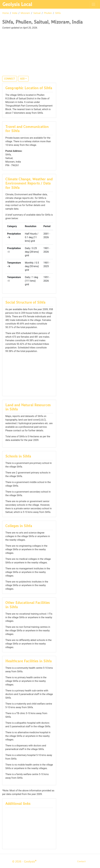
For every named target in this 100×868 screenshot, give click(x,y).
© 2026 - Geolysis (24, 861)
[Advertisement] (50, 54)
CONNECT (10, 79)
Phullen (48, 13)
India (15, 13)
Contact (81, 861)
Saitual (37, 13)
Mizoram (25, 13)
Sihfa (58, 13)
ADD (22, 79)
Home (6, 13)
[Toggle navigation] (93, 4)
